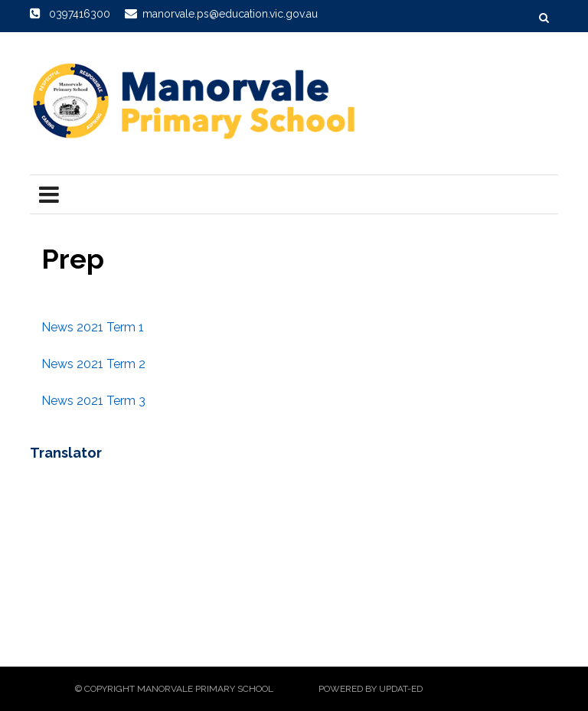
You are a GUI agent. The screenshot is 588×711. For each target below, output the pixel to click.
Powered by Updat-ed (371, 689)
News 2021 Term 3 (93, 401)
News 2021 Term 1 (93, 327)
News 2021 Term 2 (93, 364)
